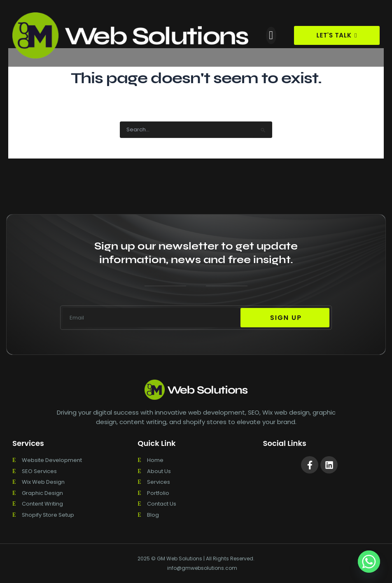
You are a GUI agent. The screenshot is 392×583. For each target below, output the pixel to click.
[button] (271, 35)
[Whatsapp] (369, 562)
